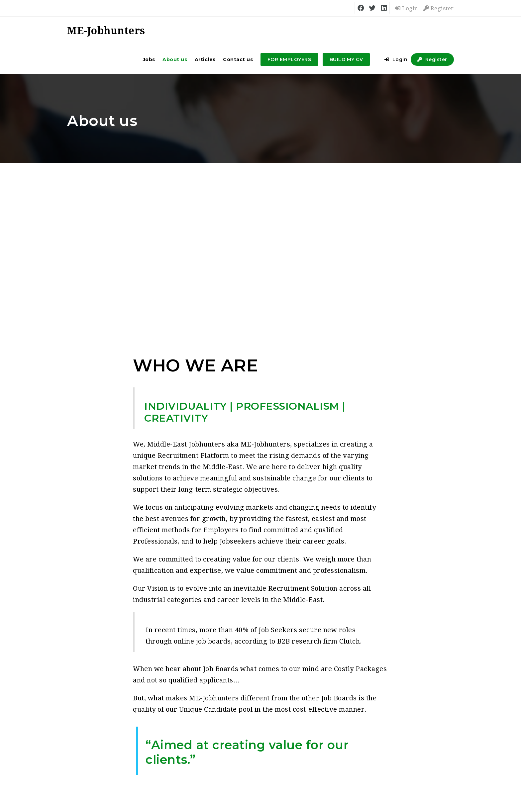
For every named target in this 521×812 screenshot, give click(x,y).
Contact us (238, 59)
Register (439, 8)
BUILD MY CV (346, 59)
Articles (205, 59)
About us (175, 59)
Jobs (149, 59)
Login (407, 8)
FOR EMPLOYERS (289, 59)
